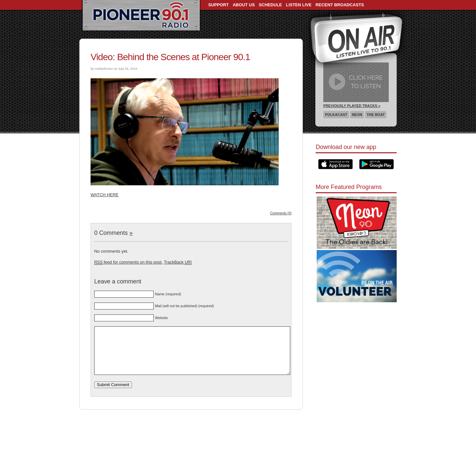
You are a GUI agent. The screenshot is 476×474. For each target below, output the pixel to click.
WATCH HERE (105, 195)
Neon (357, 115)
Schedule (270, 5)
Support (218, 5)
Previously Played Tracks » (352, 106)
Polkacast (336, 115)
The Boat (376, 115)
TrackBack (178, 262)
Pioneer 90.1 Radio (141, 16)
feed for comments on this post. (128, 262)
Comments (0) (281, 213)
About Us (244, 5)
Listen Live (299, 5)
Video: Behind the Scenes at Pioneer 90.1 (170, 57)
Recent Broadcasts (340, 5)
